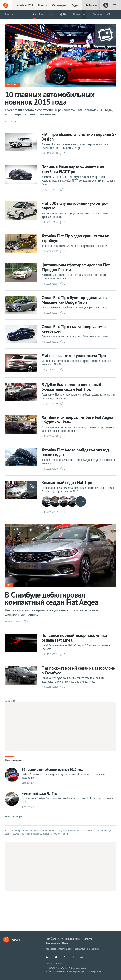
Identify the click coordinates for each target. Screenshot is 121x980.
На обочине (93, 949)
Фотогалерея (12, 85)
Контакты (49, 963)
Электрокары (65, 949)
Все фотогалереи (14, 816)
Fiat (65, 14)
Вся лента (10, 701)
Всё (34, 14)
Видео (75, 5)
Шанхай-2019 (73, 939)
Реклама (60, 963)
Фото (50, 14)
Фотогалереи (59, 5)
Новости (43, 5)
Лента (42, 14)
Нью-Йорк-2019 (24, 5)
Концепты (80, 949)
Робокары (91, 5)
